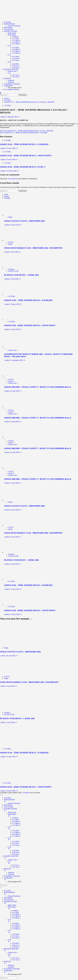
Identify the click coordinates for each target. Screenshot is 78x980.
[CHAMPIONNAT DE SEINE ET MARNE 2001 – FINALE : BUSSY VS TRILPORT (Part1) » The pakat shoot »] (12, 347)
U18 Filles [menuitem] (16, 851)
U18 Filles (16, 64)
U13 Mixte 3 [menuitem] (16, 836)
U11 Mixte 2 (16, 42)
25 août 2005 (15, 391)
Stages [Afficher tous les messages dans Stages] (10, 217)
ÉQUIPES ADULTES (11, 69)
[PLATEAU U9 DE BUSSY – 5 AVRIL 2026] (13, 267)
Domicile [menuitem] (11, 872)
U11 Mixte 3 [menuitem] (16, 825)
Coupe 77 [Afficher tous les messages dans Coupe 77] (11, 381)
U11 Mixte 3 (16, 44)
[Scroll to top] (1, 794)
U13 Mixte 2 (16, 51)
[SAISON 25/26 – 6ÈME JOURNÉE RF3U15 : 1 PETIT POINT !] (13, 320)
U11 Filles (16, 38)
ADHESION (8, 86)
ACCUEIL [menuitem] (8, 798)
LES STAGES (9, 29)
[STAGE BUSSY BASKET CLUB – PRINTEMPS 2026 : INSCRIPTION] (13, 240)
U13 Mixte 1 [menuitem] (16, 832)
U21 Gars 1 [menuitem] (16, 865)
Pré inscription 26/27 (15, 88)
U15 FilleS (16, 57)
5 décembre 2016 (12, 117)
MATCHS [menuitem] (41, 870)
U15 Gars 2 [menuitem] (16, 845)
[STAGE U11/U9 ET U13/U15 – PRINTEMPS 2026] (13, 215)
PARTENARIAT (9, 24)
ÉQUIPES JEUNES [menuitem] (41, 810)
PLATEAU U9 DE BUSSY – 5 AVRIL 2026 (21, 275)
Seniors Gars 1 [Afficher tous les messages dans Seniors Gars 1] (13, 350)
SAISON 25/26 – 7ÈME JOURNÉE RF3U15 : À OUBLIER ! (25, 144)
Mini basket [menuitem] (43, 815)
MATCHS (7, 79)
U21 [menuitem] (43, 863)
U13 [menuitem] (43, 828)
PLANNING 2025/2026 (12, 84)
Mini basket (12, 35)
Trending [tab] (7, 198)
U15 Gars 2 (16, 60)
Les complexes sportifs (12, 89)
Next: (24, 133)
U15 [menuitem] (43, 839)
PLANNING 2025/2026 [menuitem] (12, 876)
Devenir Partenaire (14, 26)
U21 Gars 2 (16, 77)
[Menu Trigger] (2, 795)
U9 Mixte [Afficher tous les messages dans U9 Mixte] (11, 269)
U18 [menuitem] (43, 848)
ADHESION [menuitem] (41, 879)
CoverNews (26, 793)
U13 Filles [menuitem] (16, 831)
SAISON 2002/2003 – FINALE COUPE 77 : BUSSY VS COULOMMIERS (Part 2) (38, 418)
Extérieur (11, 82)
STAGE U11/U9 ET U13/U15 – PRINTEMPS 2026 (24, 221)
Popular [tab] (7, 196)
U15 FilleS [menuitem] (16, 842)
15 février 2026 (12, 171)
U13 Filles (16, 48)
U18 (10, 62)
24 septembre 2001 (17, 360)
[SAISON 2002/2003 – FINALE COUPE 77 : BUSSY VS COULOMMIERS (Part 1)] (12, 376)
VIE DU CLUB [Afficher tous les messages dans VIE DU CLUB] (13, 271)
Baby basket (12, 33)
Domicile (11, 80)
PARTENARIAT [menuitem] (41, 801)
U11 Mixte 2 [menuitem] (16, 823)
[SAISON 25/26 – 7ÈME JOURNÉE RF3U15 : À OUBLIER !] (13, 294)
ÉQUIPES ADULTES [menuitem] (41, 857)
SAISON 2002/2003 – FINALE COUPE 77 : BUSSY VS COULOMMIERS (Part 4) (38, 479)
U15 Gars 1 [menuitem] (16, 843)
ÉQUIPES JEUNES (11, 31)
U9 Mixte (15, 37)
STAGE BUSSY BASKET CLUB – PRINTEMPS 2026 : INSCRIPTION (33, 248)
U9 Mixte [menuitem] (15, 818)
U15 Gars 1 (16, 58)
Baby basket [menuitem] (12, 812)
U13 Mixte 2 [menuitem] (16, 834)
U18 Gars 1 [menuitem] (16, 852)
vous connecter (13, 179)
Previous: (27, 131)
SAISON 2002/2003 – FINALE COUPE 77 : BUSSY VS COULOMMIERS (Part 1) (38, 387)
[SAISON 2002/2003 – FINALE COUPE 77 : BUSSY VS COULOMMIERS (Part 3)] (12, 437)
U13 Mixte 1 (16, 49)
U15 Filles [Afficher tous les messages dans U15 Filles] (7, 106)
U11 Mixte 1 (16, 40)
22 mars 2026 (11, 148)
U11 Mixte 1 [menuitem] (16, 822)
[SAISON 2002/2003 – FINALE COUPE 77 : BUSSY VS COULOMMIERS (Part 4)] (12, 468)
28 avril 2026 (15, 225)
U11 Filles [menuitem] (16, 820)
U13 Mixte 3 (16, 53)
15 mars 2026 (11, 160)
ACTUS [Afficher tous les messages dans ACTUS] (11, 242)
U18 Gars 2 (16, 68)
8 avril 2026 (15, 252)
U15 (10, 55)
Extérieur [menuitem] (11, 874)
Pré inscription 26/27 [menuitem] (15, 882)
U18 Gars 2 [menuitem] (16, 854)
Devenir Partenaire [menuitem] (14, 803)
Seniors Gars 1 (13, 71)
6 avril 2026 (15, 279)
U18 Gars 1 (16, 66)
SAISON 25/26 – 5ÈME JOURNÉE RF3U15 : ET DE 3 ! (23, 167)
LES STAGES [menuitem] (9, 807)
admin (3, 117)
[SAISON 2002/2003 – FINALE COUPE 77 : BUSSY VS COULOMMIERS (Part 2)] (12, 407)
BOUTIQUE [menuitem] (8, 805)
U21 (10, 73)
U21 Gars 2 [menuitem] (16, 867)
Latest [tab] (6, 194)
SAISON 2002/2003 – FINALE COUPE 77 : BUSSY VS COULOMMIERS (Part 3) (38, 448)
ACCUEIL (8, 22)
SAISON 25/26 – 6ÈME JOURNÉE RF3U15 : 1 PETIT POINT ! (26, 156)
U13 (10, 46)
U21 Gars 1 (16, 75)
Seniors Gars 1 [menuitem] (13, 860)
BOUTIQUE (8, 28)
